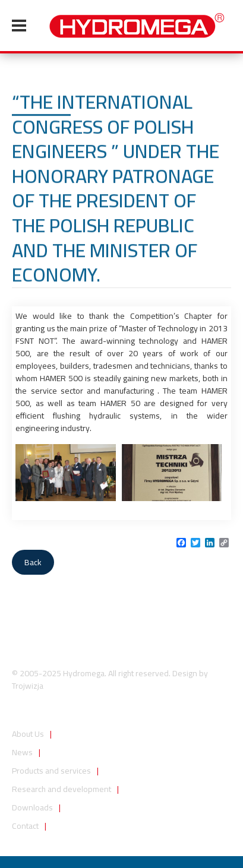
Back (33, 562)
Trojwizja (28, 686)
